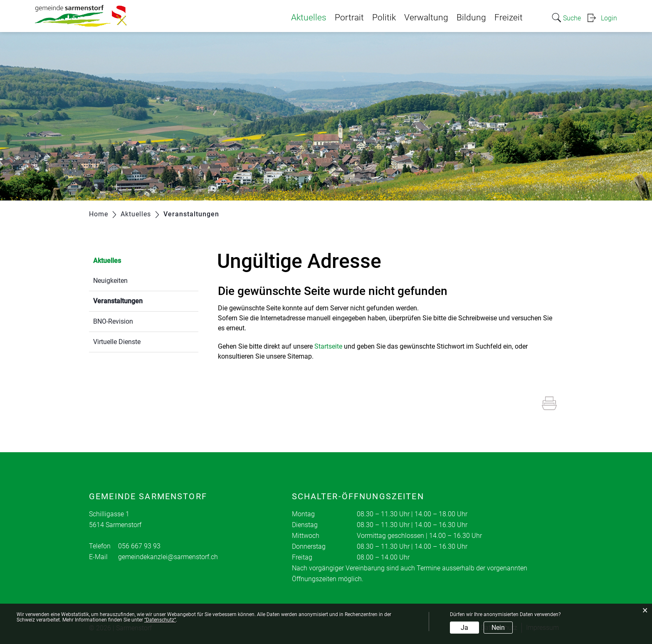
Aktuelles (309, 17)
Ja (464, 628)
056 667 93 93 (139, 546)
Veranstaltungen (138, 300)
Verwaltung (426, 17)
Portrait (349, 17)
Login (609, 18)
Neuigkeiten (110, 281)
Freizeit (509, 17)
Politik (384, 17)
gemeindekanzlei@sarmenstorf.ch (168, 557)
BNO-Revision (113, 321)
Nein (498, 628)
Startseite (328, 346)
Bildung (471, 17)
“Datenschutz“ (160, 620)
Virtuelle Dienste (117, 342)
